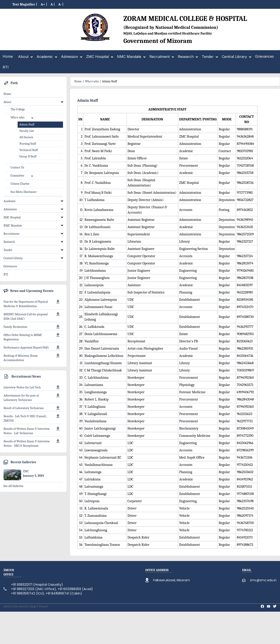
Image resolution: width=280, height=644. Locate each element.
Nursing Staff (28, 144)
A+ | (44, 4)
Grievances (10, 266)
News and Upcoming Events (32, 291)
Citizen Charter (20, 184)
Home (7, 94)
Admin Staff (27, 125)
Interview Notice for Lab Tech (22, 387)
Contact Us (17, 167)
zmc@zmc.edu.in (263, 580)
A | (53, 4)
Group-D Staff (28, 156)
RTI (6, 274)
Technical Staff (29, 150)
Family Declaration (15, 327)
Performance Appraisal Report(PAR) (26, 348)
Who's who (92, 81)
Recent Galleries (23, 462)
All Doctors (26, 137)
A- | (61, 4)
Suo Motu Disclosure (23, 192)
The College (18, 109)
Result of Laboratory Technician (24, 408)
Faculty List (27, 131)
